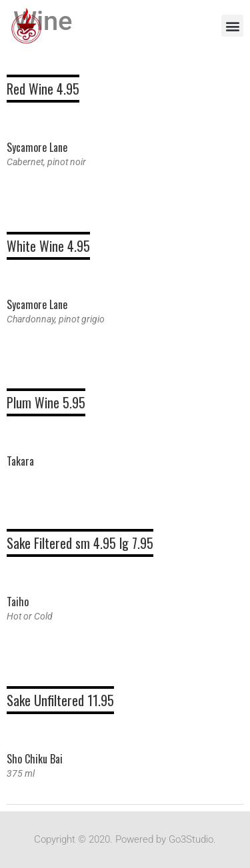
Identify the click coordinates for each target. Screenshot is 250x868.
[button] (232, 26)
